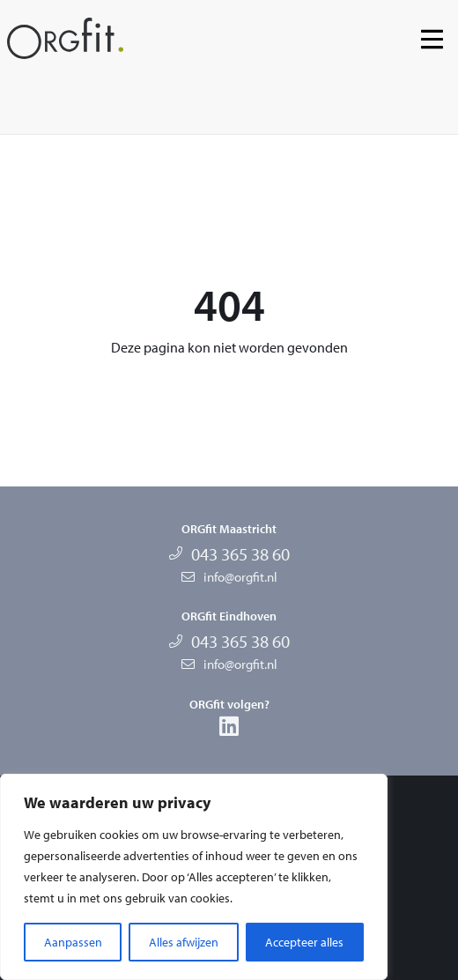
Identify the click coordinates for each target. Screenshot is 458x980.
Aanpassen (73, 942)
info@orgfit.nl (240, 577)
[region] (194, 877)
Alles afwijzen (184, 942)
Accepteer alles (304, 942)
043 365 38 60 (240, 554)
